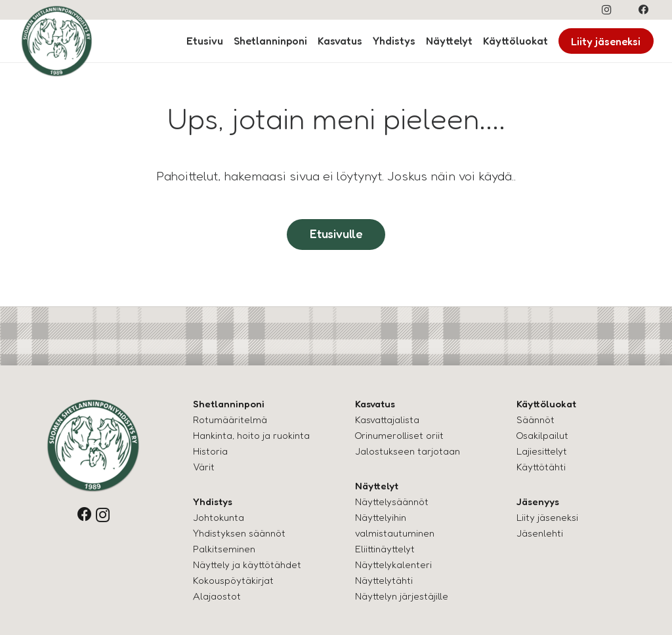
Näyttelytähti (384, 580)
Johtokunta (219, 517)
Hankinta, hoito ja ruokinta (251, 435)
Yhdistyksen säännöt (239, 533)
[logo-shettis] (57, 41)
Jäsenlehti (540, 533)
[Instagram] (606, 10)
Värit (204, 467)
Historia (210, 451)
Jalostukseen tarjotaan (408, 451)
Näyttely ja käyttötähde (245, 564)
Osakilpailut (542, 435)
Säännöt (535, 420)
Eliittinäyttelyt (385, 549)
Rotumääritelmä (230, 420)
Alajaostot (217, 596)
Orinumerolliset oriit (399, 435)
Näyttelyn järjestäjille (402, 596)
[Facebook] (644, 10)
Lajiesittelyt (542, 451)
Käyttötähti (541, 467)
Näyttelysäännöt (392, 502)
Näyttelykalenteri (393, 564)
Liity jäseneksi (547, 517)
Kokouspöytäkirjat (233, 580)
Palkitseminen (224, 549)
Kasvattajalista (387, 420)
